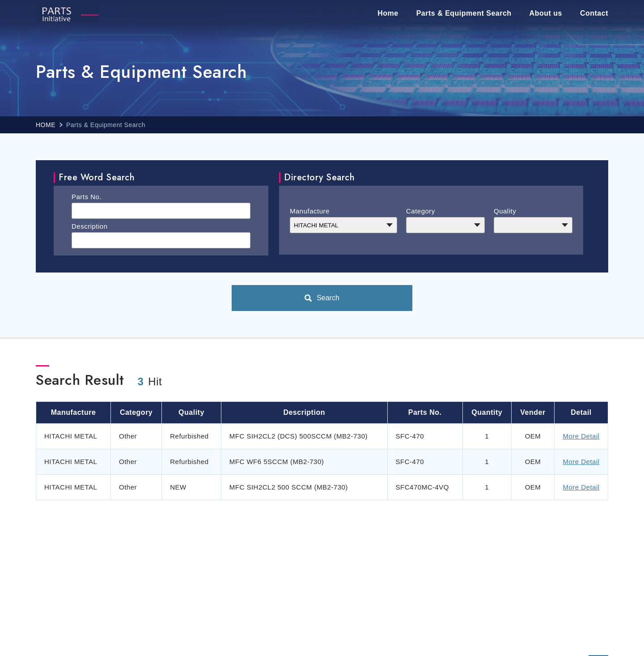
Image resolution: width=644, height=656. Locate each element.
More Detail (581, 436)
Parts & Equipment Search (464, 13)
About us (546, 13)
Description (90, 226)
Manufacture (310, 211)
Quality (505, 211)
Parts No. (87, 197)
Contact (594, 13)
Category (421, 211)
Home (388, 13)
